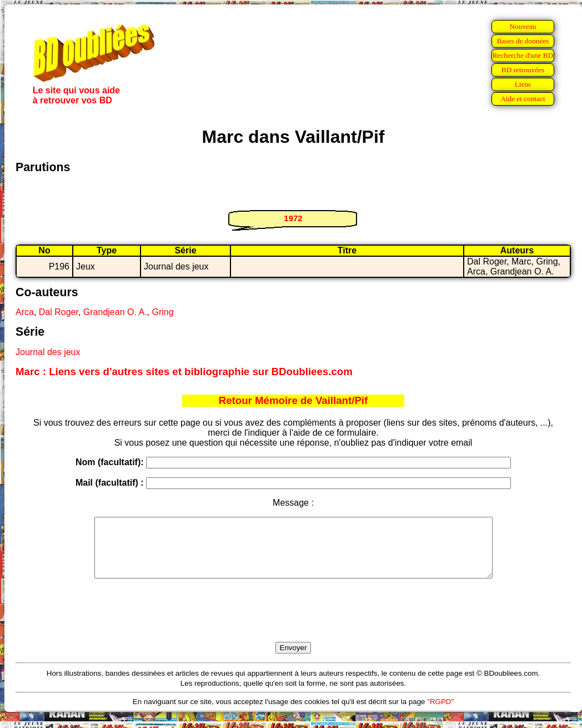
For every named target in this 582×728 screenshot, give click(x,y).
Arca (25, 312)
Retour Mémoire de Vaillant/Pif (293, 400)
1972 (293, 218)
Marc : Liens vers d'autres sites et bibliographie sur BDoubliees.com (184, 372)
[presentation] (293, 623)
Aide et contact (523, 99)
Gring (162, 312)
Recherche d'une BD (523, 55)
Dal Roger (59, 312)
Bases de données (523, 41)
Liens (523, 84)
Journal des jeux (48, 352)
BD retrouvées (523, 70)
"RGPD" (440, 713)
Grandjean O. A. (115, 312)
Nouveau (523, 26)
